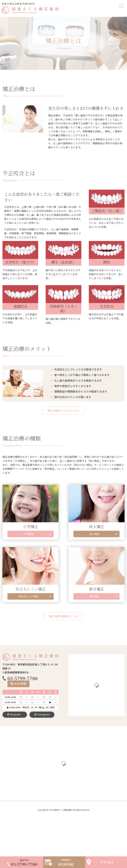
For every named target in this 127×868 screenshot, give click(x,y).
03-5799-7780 (22, 678)
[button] (63, 411)
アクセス (107, 862)
